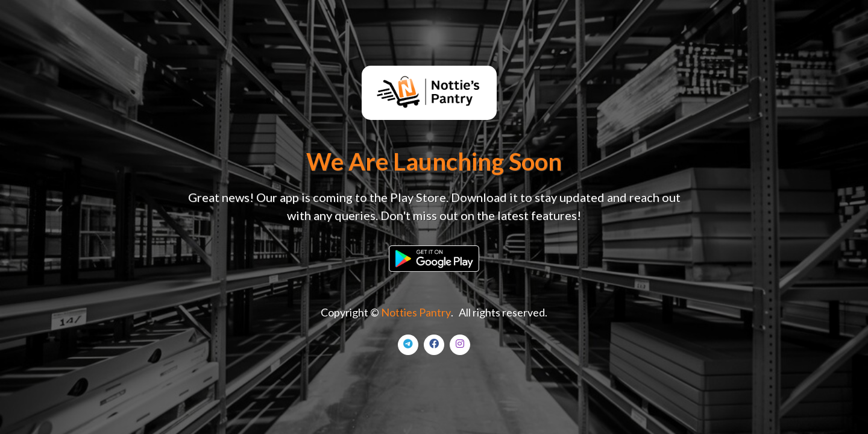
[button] (434, 257)
